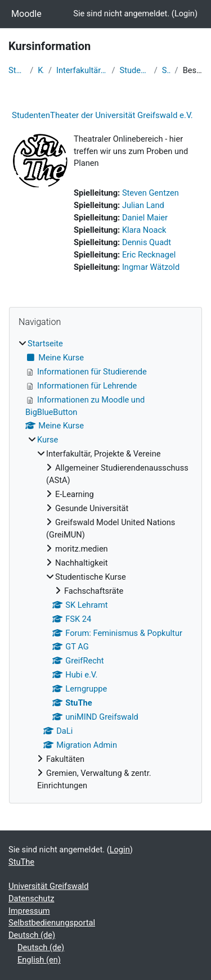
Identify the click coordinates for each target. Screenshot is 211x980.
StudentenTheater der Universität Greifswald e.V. (102, 115)
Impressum (29, 911)
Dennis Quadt (147, 242)
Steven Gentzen (151, 193)
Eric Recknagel (149, 255)
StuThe (166, 70)
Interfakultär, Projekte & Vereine (82, 70)
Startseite (17, 70)
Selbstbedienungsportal (52, 923)
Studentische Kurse (135, 70)
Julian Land (143, 205)
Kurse (41, 70)
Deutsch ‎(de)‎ (32, 935)
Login (185, 13)
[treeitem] (105, 565)
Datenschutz (31, 898)
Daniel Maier (145, 218)
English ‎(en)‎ (39, 960)
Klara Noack (144, 230)
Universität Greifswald (48, 886)
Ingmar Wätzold (151, 267)
